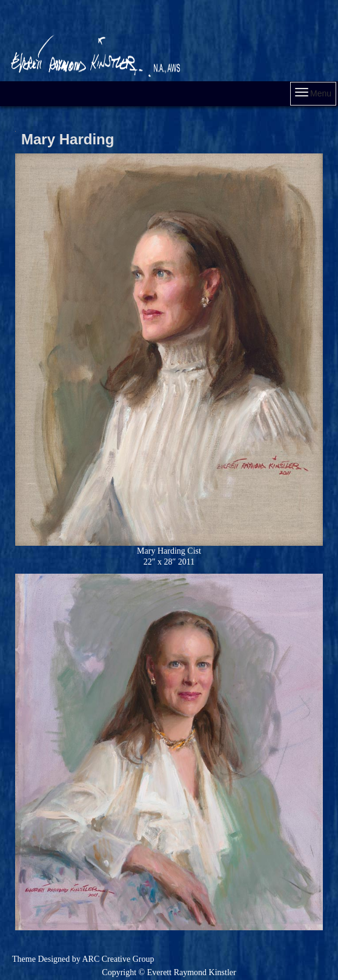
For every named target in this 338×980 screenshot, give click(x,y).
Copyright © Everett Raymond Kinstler (169, 972)
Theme (24, 959)
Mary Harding (68, 139)
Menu (313, 93)
